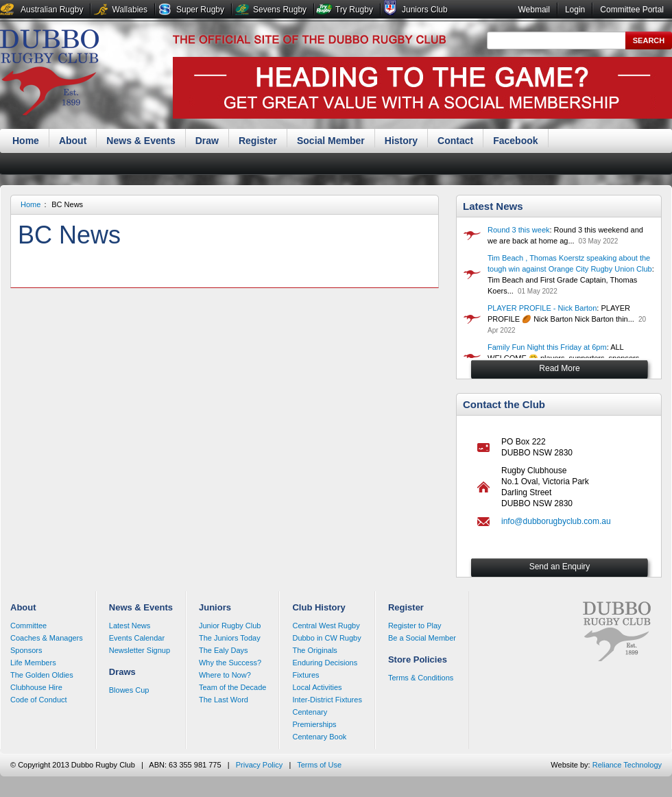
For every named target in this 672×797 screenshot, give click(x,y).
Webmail (533, 10)
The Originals (314, 650)
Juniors (215, 607)
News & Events (141, 141)
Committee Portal (632, 10)
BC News (67, 204)
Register (258, 141)
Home (26, 141)
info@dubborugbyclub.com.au (556, 521)
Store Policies (418, 659)
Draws (122, 672)
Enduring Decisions (325, 663)
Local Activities (317, 687)
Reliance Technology (627, 765)
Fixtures (305, 675)
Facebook (515, 141)
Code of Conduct (39, 700)
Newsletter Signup (140, 650)
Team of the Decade (232, 687)
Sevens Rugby (280, 10)
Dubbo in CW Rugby (326, 638)
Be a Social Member (422, 638)
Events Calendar (137, 638)
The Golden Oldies (42, 675)
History (401, 141)
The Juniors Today (230, 638)
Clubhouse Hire (36, 687)
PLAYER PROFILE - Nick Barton (542, 308)
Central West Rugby (326, 626)
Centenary (310, 712)
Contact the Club (504, 404)
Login (575, 10)
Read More (559, 368)
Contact (455, 141)
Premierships (314, 724)
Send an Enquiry (560, 567)
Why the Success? (230, 663)
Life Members (33, 663)
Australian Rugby (52, 10)
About (73, 141)
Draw (207, 141)
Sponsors (26, 650)
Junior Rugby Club (230, 626)
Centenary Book (319, 737)
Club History (319, 607)
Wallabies (130, 10)
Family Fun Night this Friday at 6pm (547, 347)
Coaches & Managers (47, 638)
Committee (28, 626)
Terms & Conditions (421, 678)
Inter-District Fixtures (327, 700)
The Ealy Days (224, 650)
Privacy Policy (259, 765)
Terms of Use (319, 765)
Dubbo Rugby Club (49, 74)
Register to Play (415, 626)
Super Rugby (200, 10)
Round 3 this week (519, 230)
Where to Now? (225, 675)
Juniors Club (425, 10)
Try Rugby (354, 10)
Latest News (493, 206)
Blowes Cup (129, 690)
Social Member (331, 141)
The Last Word (224, 700)
